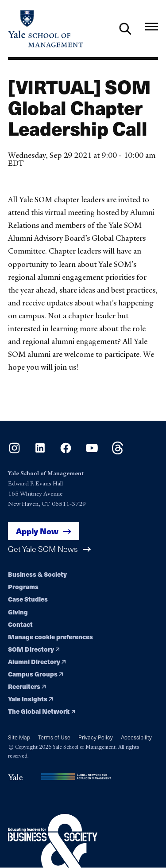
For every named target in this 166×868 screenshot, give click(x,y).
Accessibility (136, 737)
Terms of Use (54, 737)
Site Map (19, 737)
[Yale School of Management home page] (46, 29)
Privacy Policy (96, 737)
